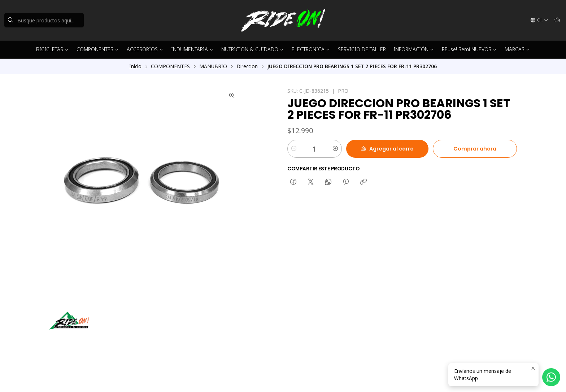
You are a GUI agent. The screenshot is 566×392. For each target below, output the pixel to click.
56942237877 (307, 338)
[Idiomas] (539, 20)
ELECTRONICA (311, 49)
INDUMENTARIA (192, 49)
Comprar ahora (475, 149)
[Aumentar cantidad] (335, 149)
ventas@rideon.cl (311, 328)
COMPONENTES (98, 49)
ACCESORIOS (145, 49)
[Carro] (557, 20)
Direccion (247, 66)
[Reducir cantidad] (294, 149)
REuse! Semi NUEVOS (469, 49)
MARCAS (517, 49)
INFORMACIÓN (414, 49)
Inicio (135, 66)
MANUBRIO (213, 66)
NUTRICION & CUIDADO (253, 49)
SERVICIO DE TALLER (362, 49)
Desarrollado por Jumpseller (154, 378)
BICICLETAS (53, 49)
